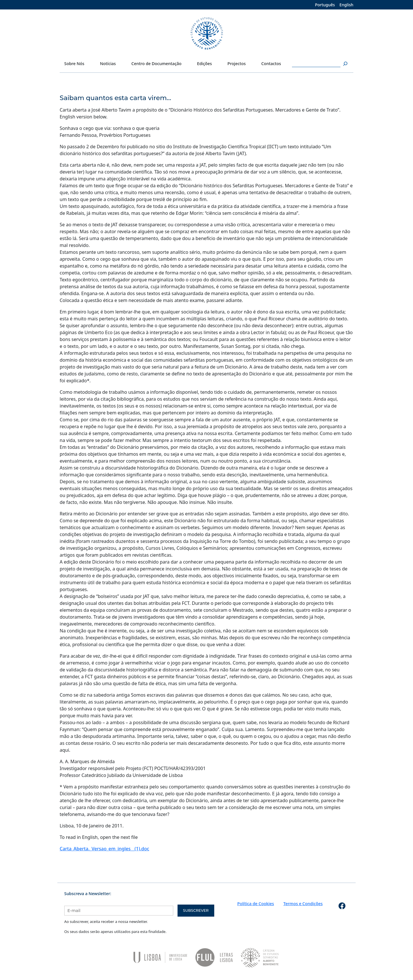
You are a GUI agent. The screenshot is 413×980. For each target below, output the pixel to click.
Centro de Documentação (156, 64)
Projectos (237, 64)
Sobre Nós (74, 64)
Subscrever (196, 910)
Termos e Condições (303, 904)
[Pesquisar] (345, 64)
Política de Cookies (256, 904)
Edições (204, 64)
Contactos (271, 64)
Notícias (108, 64)
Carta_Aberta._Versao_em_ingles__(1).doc (104, 849)
